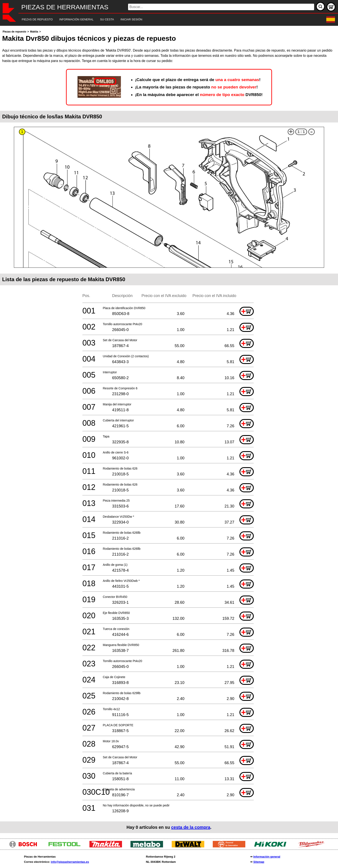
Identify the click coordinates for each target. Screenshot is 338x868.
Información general (267, 857)
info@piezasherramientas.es (70, 862)
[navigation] (163, 20)
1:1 (301, 132)
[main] (169, 431)
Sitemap (259, 862)
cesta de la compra (191, 827)
